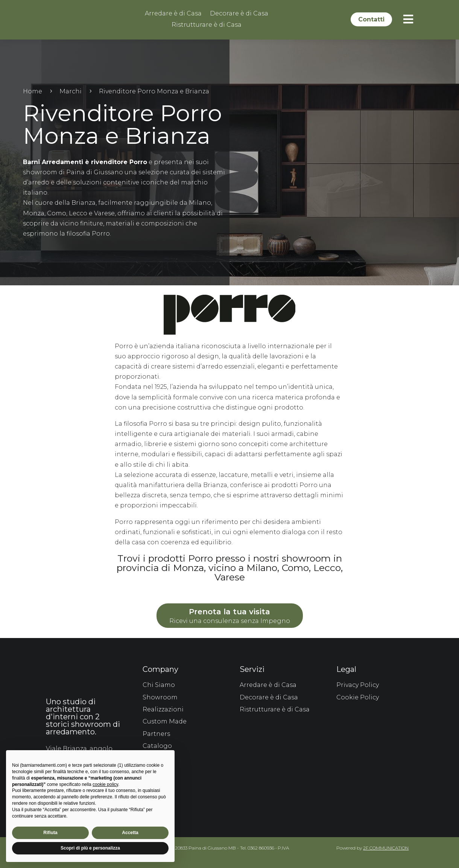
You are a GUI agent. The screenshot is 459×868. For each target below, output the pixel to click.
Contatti (371, 19)
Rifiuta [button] (50, 833)
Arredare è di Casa (173, 14)
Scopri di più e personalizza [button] (90, 848)
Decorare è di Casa (239, 14)
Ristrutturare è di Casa (207, 25)
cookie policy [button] (105, 784)
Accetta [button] (130, 833)
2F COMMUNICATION (386, 847)
